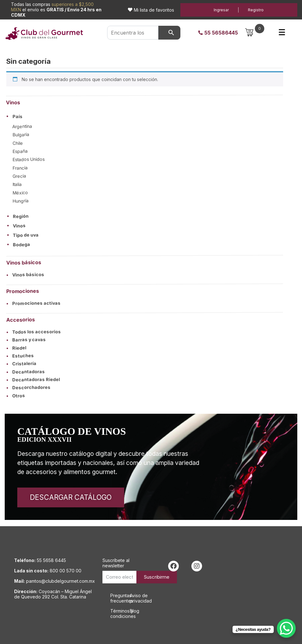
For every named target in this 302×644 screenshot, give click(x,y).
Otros (16, 396)
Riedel (16, 348)
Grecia (19, 176)
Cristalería (21, 364)
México (20, 192)
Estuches (20, 356)
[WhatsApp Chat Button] (286, 628)
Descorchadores (28, 388)
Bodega (22, 245)
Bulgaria (21, 135)
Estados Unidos (29, 159)
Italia (17, 184)
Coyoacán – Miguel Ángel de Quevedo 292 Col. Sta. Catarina (53, 594)
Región (21, 216)
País (18, 117)
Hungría (21, 201)
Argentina (22, 126)
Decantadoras (26, 371)
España (20, 151)
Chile (18, 143)
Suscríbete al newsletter (116, 563)
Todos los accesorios (34, 332)
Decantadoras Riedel (33, 379)
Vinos (19, 226)
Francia (20, 168)
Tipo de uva (26, 235)
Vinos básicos (25, 275)
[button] (144, 116)
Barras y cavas (26, 340)
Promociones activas (33, 303)
